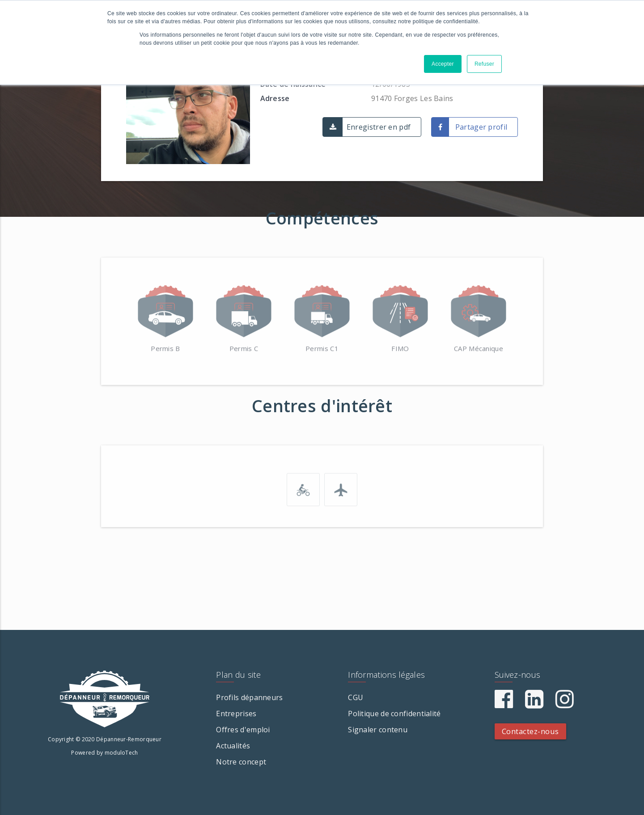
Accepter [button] (443, 64)
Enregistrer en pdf (379, 127)
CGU (356, 697)
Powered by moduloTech (104, 753)
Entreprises (236, 714)
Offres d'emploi (243, 730)
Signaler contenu (378, 730)
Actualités (233, 746)
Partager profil (481, 127)
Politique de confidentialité (394, 714)
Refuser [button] (484, 64)
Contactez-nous (530, 731)
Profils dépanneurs (249, 697)
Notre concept (241, 762)
